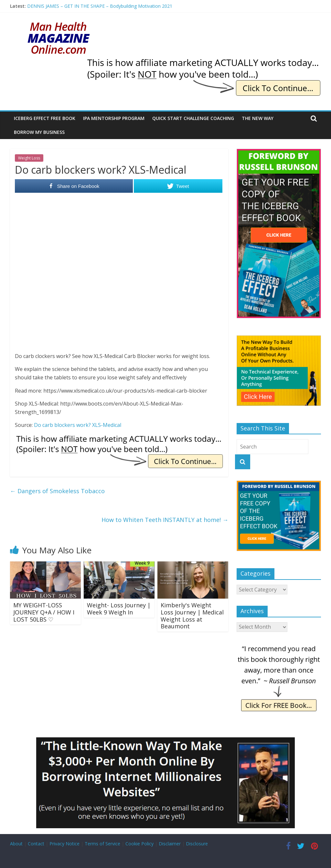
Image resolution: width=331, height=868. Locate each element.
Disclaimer (170, 844)
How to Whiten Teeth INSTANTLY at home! (165, 520)
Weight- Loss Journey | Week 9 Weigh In (119, 609)
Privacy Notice (64, 844)
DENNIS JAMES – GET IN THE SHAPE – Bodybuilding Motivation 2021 (100, 6)
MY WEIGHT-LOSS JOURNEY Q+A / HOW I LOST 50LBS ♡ (44, 612)
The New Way (258, 118)
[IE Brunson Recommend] (279, 647)
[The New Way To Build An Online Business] (279, 339)
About (16, 844)
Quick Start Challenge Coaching (193, 118)
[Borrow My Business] (165, 741)
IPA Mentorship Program (114, 118)
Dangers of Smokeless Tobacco (57, 491)
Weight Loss (29, 158)
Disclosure (197, 844)
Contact (36, 844)
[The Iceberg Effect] (279, 152)
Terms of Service (102, 844)
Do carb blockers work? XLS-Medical (78, 425)
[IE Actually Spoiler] (203, 61)
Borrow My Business (39, 132)
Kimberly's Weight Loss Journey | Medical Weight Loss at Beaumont (192, 616)
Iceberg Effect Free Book (45, 118)
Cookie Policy (139, 844)
